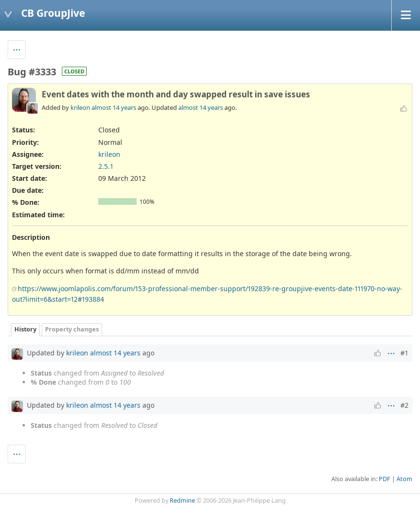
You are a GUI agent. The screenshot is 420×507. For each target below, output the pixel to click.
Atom (404, 479)
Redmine (182, 501)
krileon (80, 107)
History (25, 329)
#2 (404, 405)
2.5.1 (106, 166)
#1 (404, 353)
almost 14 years (114, 107)
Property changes (72, 329)
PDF (385, 479)
